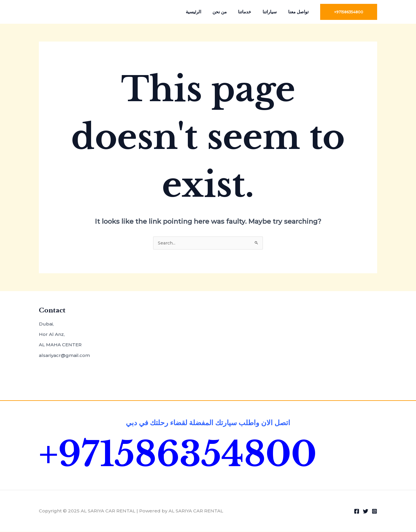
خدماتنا (251, 12)
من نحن (228, 12)
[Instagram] (374, 512)
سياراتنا (273, 12)
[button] (349, 12)
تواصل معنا (300, 12)
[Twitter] (366, 512)
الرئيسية (204, 12)
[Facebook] (357, 512)
